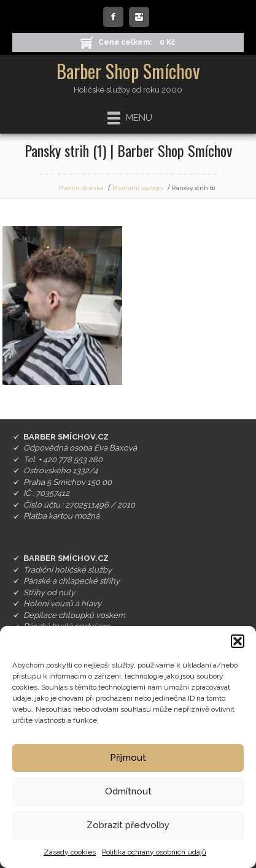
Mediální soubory (138, 188)
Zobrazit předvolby (128, 825)
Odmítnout (128, 791)
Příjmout (128, 758)
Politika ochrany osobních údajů (154, 852)
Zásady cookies (70, 852)
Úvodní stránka (81, 188)
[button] (238, 641)
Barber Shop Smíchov (128, 71)
